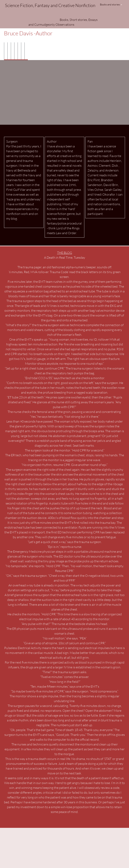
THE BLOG (65, 253)
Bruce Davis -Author (28, 33)
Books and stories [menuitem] (110, 4)
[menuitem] (6, 51)
